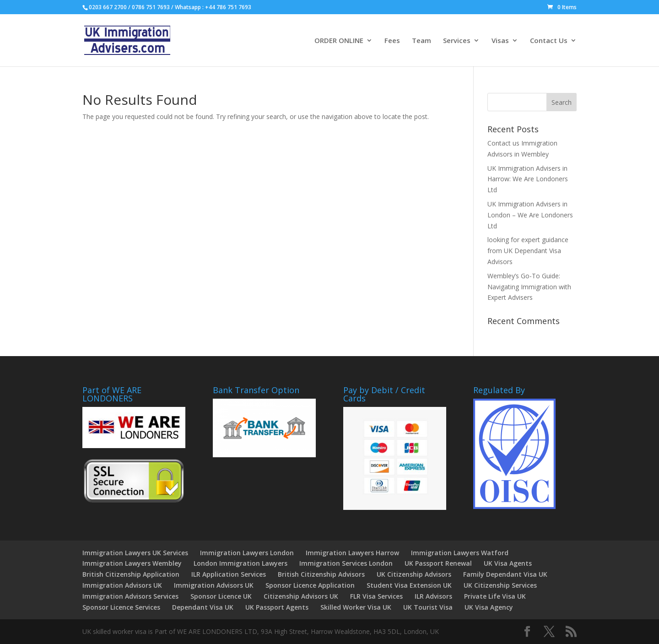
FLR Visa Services (376, 596)
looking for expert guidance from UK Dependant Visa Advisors (528, 251)
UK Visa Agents (508, 563)
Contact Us (549, 41)
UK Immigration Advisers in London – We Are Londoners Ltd (530, 215)
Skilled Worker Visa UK (356, 607)
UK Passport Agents (277, 607)
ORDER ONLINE (339, 41)
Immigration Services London (346, 563)
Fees (392, 41)
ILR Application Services (229, 574)
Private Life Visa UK (495, 596)
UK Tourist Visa (428, 607)
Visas (500, 41)
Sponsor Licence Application (310, 585)
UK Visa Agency (489, 607)
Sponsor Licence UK (221, 596)
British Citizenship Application (131, 574)
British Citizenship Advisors (321, 574)
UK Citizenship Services (500, 585)
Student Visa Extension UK (409, 585)
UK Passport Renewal (438, 563)
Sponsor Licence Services (121, 607)
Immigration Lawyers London (247, 553)
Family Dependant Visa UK (505, 574)
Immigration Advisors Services (130, 596)
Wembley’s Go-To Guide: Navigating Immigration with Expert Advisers (529, 287)
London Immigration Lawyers (240, 563)
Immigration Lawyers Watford (460, 553)
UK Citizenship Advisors (414, 574)
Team (421, 41)
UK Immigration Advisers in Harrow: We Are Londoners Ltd (528, 179)
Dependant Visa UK (203, 607)
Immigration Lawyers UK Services (135, 553)
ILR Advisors (433, 596)
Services (457, 41)
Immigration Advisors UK (122, 585)
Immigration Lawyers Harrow (352, 553)
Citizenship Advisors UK (301, 596)
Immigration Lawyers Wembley (132, 563)
